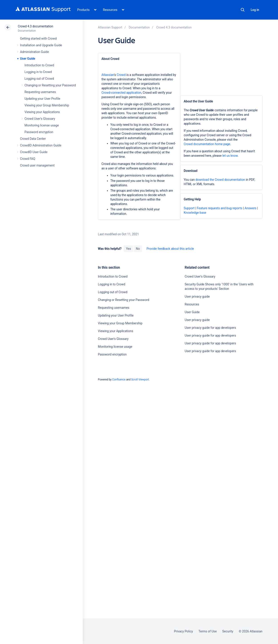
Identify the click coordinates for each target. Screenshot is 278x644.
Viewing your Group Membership (47, 105)
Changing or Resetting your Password (50, 85)
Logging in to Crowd (38, 72)
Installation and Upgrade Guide (41, 45)
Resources (192, 304)
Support (189, 208)
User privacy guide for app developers (210, 328)
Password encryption (39, 132)
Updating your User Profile (42, 99)
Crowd (121, 75)
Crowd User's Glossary (40, 119)
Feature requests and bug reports (220, 208)
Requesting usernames (40, 92)
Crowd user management (37, 165)
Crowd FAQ (28, 159)
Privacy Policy (183, 631)
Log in (255, 10)
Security (228, 631)
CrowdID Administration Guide (41, 145)
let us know (230, 156)
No (138, 249)
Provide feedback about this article (170, 249)
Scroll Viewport (140, 380)
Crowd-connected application (121, 93)
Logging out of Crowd (39, 79)
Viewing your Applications (42, 112)
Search (243, 10)
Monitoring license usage (42, 125)
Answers (250, 208)
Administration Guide (34, 52)
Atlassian (108, 75)
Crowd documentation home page (207, 144)
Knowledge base (195, 213)
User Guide (28, 59)
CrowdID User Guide (34, 152)
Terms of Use (207, 631)
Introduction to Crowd (39, 65)
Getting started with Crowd (38, 39)
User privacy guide (197, 297)
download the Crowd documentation (220, 180)
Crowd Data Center (33, 139)
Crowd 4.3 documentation (35, 26)
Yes (128, 249)
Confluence (119, 380)
